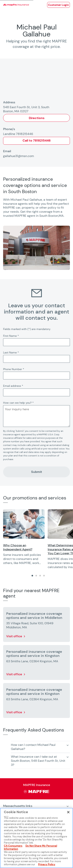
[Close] (68, 812)
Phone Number (14, 369)
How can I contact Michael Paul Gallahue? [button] (33, 747)
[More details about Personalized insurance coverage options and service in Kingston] (36, 663)
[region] (38, 539)
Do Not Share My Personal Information (30, 847)
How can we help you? (18, 403)
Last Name (11, 352)
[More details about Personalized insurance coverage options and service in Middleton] (36, 625)
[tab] (32, 576)
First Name (11, 336)
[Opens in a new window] (58, 5)
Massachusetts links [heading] (18, 806)
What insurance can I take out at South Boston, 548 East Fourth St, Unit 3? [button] (38, 761)
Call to (37, 140)
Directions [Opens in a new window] (37, 118)
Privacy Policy (47, 864)
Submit (37, 472)
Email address (13, 386)
